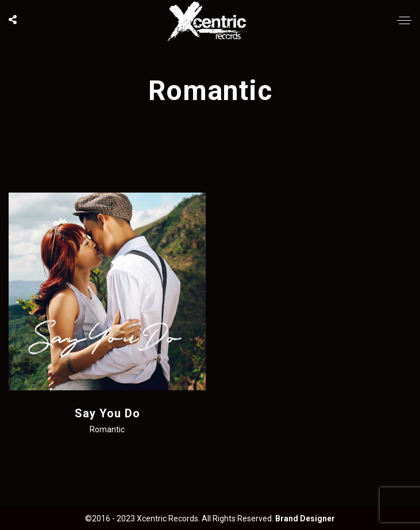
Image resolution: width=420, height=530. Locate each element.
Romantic (107, 429)
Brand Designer (305, 519)
